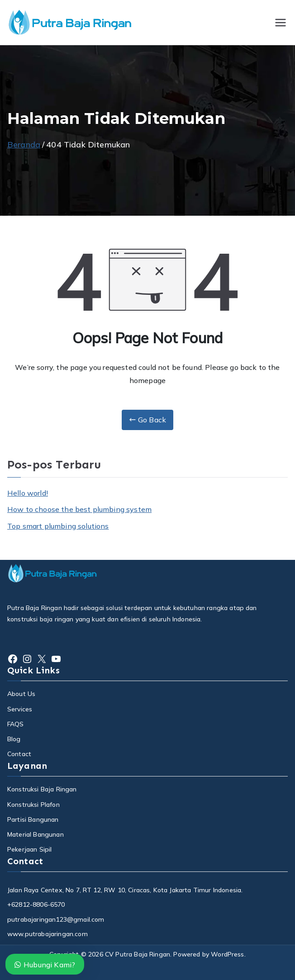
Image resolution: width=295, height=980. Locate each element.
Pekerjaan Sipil (29, 849)
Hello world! (28, 493)
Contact (19, 754)
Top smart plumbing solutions (58, 526)
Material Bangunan (36, 834)
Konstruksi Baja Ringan (42, 789)
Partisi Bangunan (33, 819)
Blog (14, 739)
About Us (21, 694)
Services (20, 709)
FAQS (16, 724)
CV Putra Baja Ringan (138, 954)
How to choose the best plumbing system (79, 509)
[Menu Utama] (281, 23)
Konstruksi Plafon (33, 805)
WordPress (227, 954)
